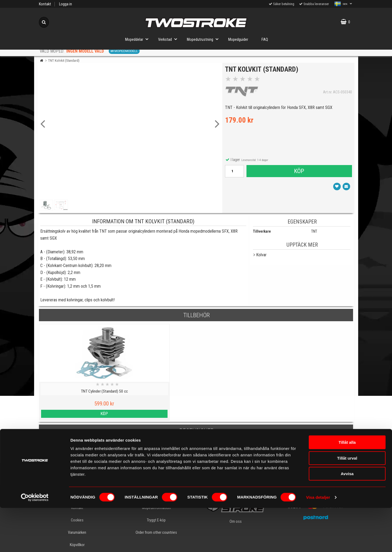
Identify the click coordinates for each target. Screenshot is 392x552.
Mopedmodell (124, 51)
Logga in (66, 4)
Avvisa (347, 518)
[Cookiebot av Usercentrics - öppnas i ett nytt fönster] (35, 542)
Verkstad (169, 39)
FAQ (265, 40)
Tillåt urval (347, 502)
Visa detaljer (318, 541)
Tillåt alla (347, 486)
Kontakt (45, 4)
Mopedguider (238, 40)
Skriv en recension (196, 452)
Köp (299, 173)
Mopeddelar (138, 39)
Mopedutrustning (204, 39)
